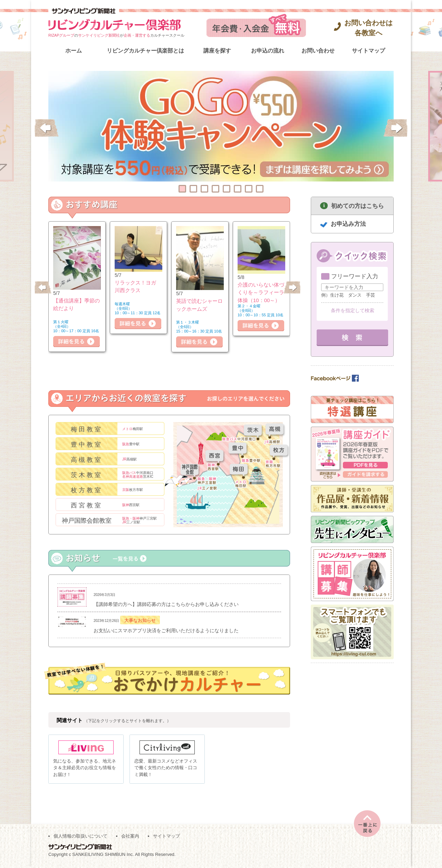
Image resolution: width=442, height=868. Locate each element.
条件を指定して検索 (353, 310)
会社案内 (130, 837)
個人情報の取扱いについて (80, 837)
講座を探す (217, 51)
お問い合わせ (318, 51)
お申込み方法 (348, 224)
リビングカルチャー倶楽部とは (145, 51)
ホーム (74, 51)
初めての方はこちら (358, 206)
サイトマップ (368, 51)
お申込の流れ (268, 51)
